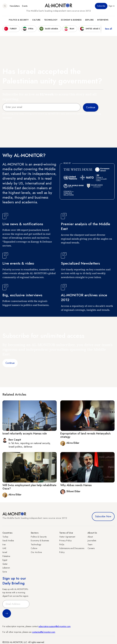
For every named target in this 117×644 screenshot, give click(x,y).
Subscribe (101, 6)
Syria (5, 572)
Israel (5, 552)
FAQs (62, 544)
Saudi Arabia (8, 541)
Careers (91, 548)
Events (25, 6)
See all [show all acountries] (108, 29)
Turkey (5, 537)
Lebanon (6, 568)
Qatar (5, 564)
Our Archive (36, 552)
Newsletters (15, 6)
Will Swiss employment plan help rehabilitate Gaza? (29, 487)
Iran (4, 544)
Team (90, 544)
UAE (4, 548)
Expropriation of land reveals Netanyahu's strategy (85, 435)
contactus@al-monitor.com (44, 632)
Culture (36, 20)
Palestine (6, 556)
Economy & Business (71, 20)
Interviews (103, 20)
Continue (10, 363)
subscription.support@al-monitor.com (55, 626)
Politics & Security (19, 20)
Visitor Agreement (67, 537)
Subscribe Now (103, 516)
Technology (51, 20)
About (90, 537)
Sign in (112, 6)
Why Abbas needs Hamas (76, 485)
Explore (89, 20)
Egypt (5, 560)
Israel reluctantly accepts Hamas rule (25, 434)
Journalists (92, 541)
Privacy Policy (65, 541)
